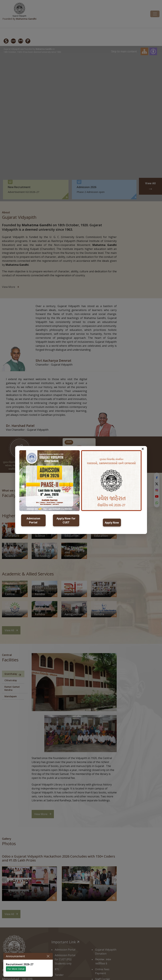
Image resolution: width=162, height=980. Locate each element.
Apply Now (112, 523)
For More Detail (16, 969)
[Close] (48, 956)
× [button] (143, 449)
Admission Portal (33, 520)
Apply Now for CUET (66, 520)
